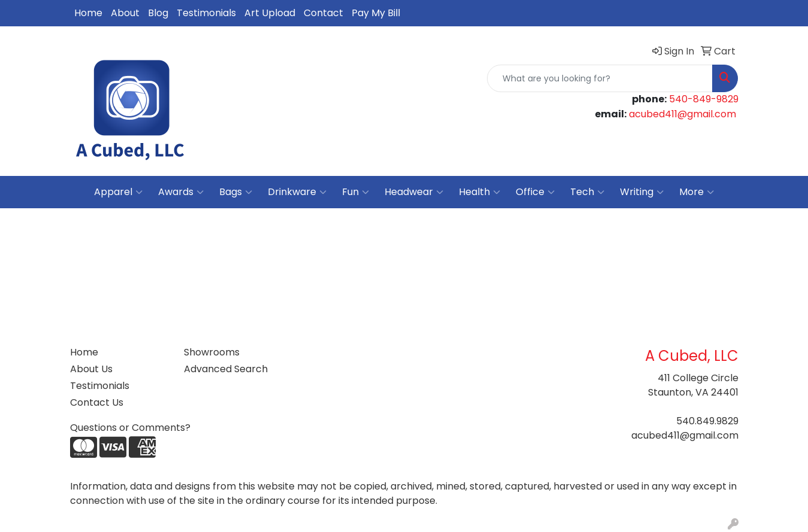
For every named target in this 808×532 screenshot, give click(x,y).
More (697, 192)
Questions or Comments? (130, 428)
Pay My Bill (376, 13)
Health (479, 192)
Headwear (414, 192)
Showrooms (212, 352)
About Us (91, 369)
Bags (236, 192)
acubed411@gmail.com (683, 114)
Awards (181, 192)
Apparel (118, 192)
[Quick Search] (600, 78)
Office (535, 192)
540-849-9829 (704, 99)
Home (88, 13)
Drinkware (297, 192)
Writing (642, 192)
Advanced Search (226, 369)
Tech (587, 192)
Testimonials (206, 13)
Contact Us (97, 402)
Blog (158, 13)
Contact (323, 13)
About (125, 13)
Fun (355, 192)
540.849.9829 (707, 421)
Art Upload (270, 13)
